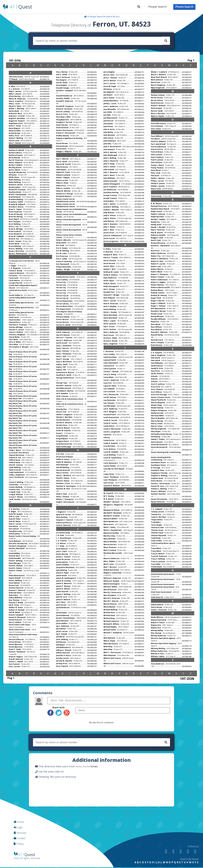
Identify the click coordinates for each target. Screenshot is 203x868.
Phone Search (184, 7)
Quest (21, 7)
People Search (157, 7)
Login (18, 827)
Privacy (19, 844)
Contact (20, 838)
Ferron (116, 17)
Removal (20, 833)
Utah (108, 17)
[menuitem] (139, 7)
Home (19, 822)
